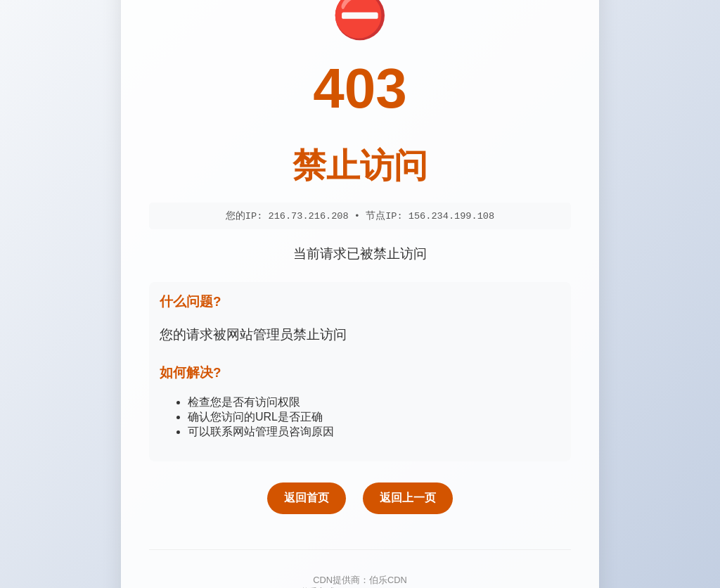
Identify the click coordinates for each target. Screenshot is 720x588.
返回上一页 (408, 498)
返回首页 (307, 498)
